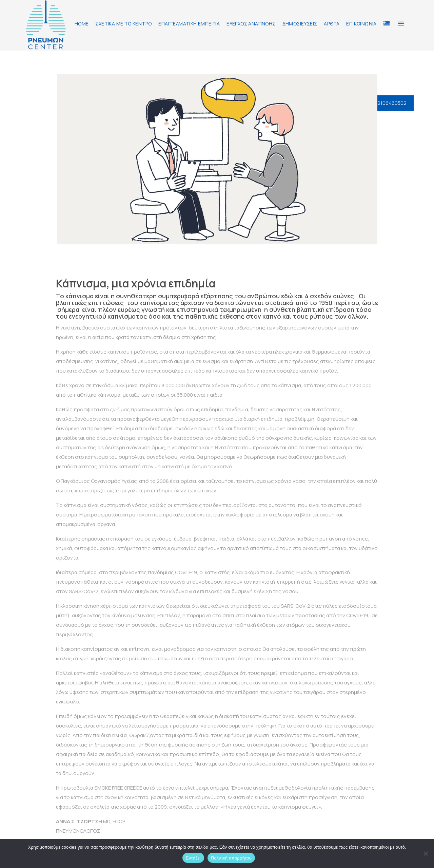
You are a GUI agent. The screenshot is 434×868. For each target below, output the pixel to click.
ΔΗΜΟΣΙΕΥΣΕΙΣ (300, 24)
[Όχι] (426, 853)
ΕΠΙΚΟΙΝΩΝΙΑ (361, 24)
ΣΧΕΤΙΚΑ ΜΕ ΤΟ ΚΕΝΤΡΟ (123, 24)
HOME (82, 24)
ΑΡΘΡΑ (332, 24)
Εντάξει (193, 858)
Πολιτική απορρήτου (231, 858)
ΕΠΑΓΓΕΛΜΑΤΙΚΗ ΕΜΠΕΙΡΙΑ (189, 24)
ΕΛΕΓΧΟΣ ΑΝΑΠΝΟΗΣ (251, 24)
